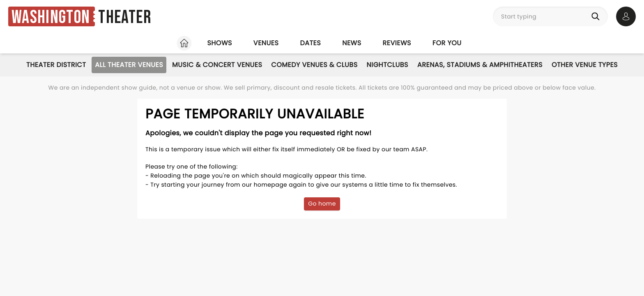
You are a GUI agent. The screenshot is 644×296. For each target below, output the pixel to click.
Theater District (56, 65)
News (352, 43)
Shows (219, 43)
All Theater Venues (129, 65)
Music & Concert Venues (217, 65)
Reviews (397, 43)
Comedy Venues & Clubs (314, 65)
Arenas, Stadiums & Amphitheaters (480, 65)
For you (447, 43)
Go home (322, 203)
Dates (310, 43)
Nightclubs (388, 65)
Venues (266, 43)
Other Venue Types (585, 65)
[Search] (597, 16)
